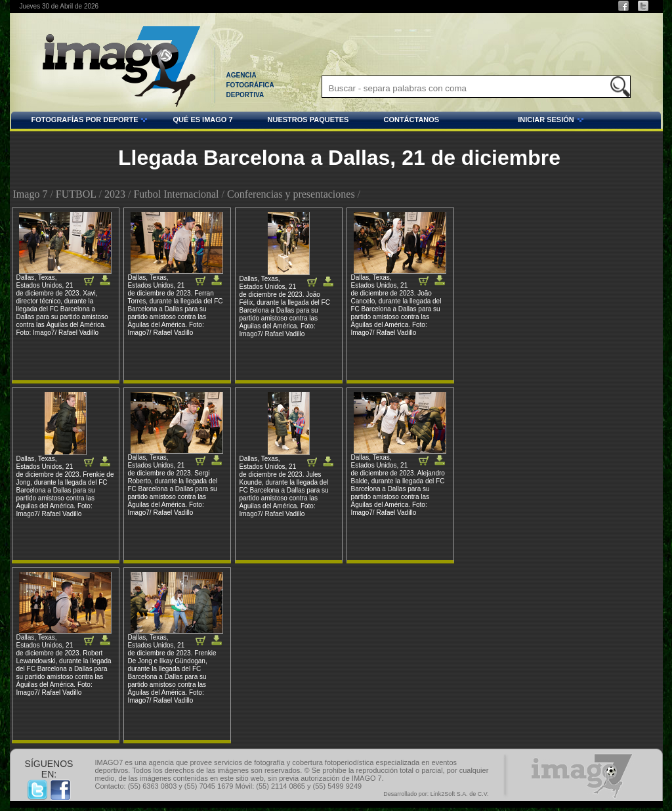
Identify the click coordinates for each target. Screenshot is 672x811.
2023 (115, 194)
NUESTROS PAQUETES (308, 120)
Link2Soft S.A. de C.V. (460, 794)
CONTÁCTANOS (411, 120)
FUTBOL (76, 194)
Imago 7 (31, 194)
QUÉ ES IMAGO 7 (202, 120)
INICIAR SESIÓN (513, 121)
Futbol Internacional (176, 194)
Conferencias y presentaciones (291, 194)
